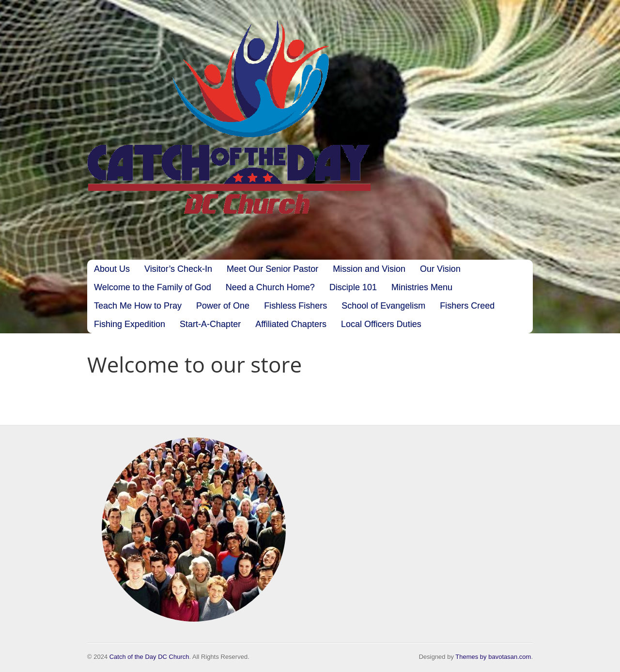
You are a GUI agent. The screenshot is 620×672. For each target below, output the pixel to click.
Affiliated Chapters (291, 324)
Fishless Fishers (295, 306)
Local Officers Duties (381, 324)
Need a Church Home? (270, 287)
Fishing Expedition (130, 324)
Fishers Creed (467, 306)
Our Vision (440, 269)
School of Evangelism (383, 306)
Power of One (223, 306)
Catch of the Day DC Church (149, 657)
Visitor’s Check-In (178, 269)
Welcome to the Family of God (153, 287)
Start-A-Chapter (210, 324)
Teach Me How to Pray (138, 306)
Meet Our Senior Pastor (272, 269)
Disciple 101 (353, 287)
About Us (112, 269)
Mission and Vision (369, 269)
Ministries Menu (422, 287)
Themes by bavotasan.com (493, 657)
